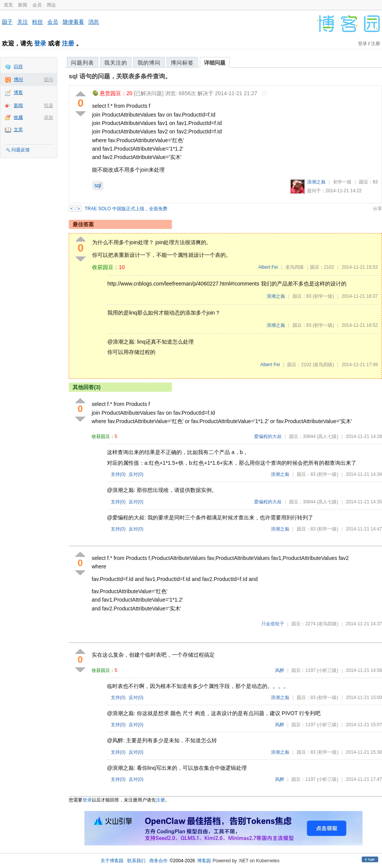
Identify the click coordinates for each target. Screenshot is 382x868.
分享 (377, 209)
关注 (23, 22)
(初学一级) (323, 296)
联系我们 (136, 861)
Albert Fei (268, 267)
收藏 (18, 117)
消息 (94, 22)
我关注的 (116, 63)
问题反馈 (21, 150)
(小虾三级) (327, 670)
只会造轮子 (273, 624)
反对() (136, 474)
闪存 (18, 67)
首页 (8, 5)
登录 (40, 43)
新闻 (23, 5)
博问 (18, 79)
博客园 (204, 861)
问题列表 (83, 63)
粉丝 (37, 22)
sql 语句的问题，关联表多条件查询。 (120, 76)
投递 (49, 105)
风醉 (280, 670)
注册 (68, 43)
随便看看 (73, 22)
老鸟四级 (295, 267)
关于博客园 (112, 861)
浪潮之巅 (316, 182)
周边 (51, 5)
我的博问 (149, 63)
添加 (49, 117)
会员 (37, 5)
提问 (49, 79)
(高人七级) (327, 436)
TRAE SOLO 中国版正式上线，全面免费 (126, 209)
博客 (18, 92)
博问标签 (182, 63)
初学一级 (342, 182)
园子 (7, 22)
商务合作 (159, 861)
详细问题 (215, 63)
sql (98, 185)
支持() (118, 474)
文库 (18, 130)
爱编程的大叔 (268, 436)
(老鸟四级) (323, 365)
